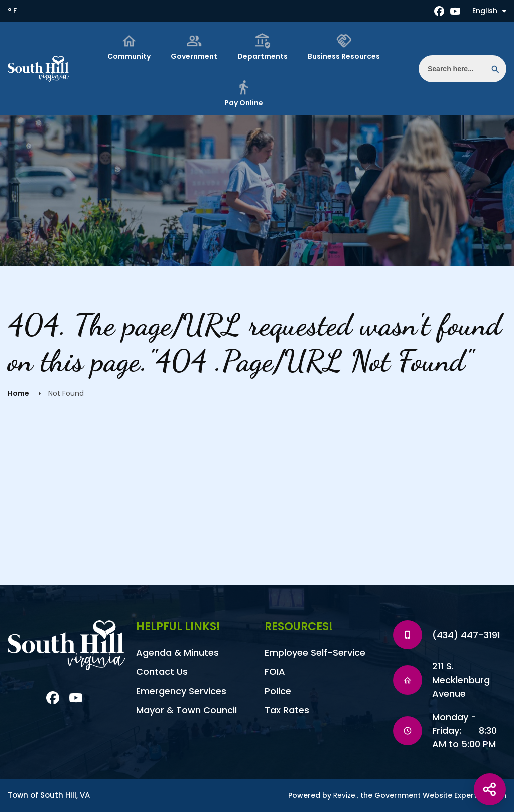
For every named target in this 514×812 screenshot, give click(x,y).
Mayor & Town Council (186, 710)
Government (194, 47)
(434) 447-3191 (466, 635)
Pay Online (244, 94)
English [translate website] (489, 11)
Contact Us (162, 672)
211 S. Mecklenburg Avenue (461, 680)
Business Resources (344, 47)
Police (278, 691)
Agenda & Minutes (177, 653)
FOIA (275, 672)
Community (129, 47)
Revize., (346, 795)
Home (18, 393)
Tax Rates (287, 710)
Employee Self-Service (315, 653)
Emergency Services (181, 691)
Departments (263, 47)
